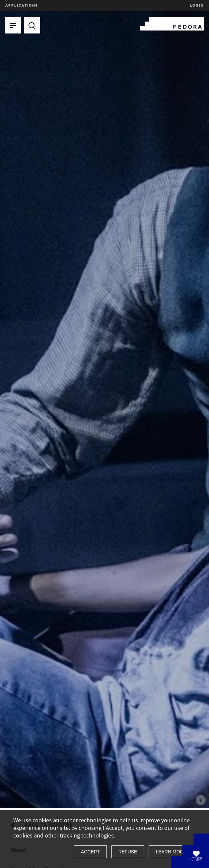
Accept (90, 852)
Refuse (128, 852)
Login (196, 5)
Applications (22, 5)
